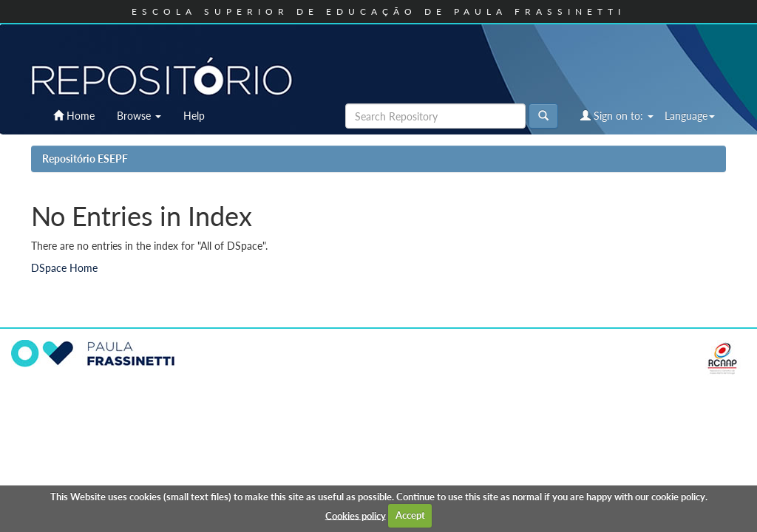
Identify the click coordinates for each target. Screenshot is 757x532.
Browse (139, 116)
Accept (410, 515)
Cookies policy (356, 515)
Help (194, 116)
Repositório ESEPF (85, 158)
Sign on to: (617, 116)
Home (74, 116)
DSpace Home (64, 268)
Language (690, 116)
